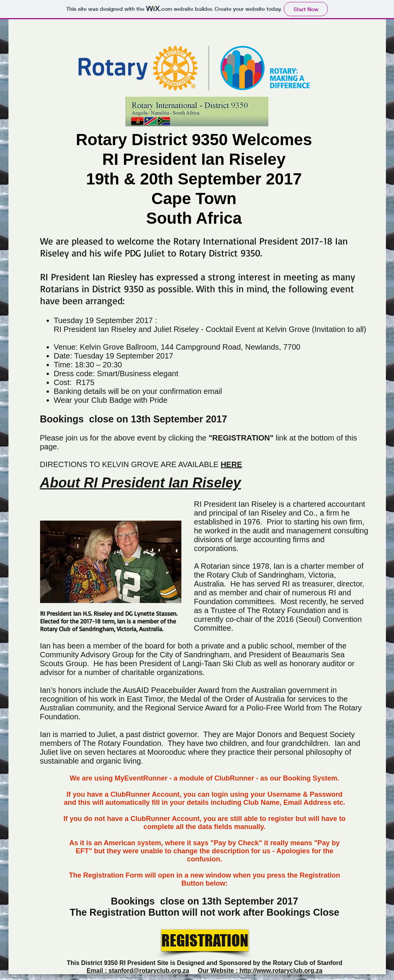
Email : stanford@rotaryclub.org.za (138, 971)
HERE (231, 464)
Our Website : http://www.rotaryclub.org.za (260, 971)
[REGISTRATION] (205, 940)
